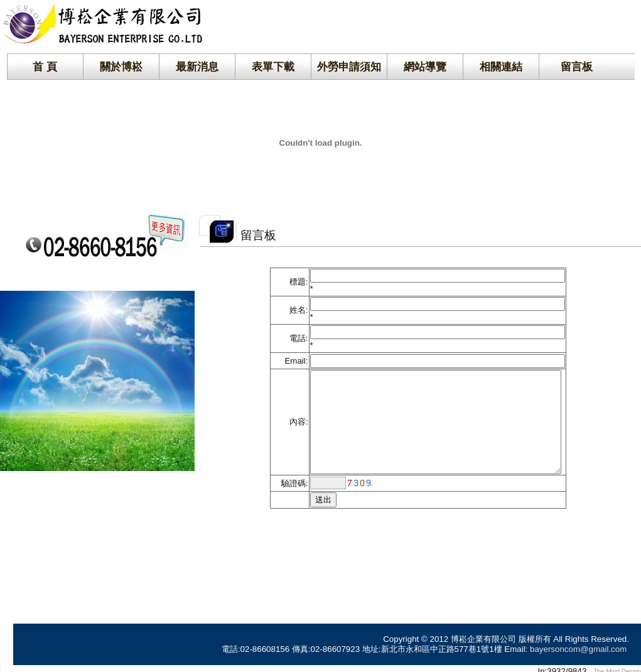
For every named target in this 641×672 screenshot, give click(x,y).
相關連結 (501, 67)
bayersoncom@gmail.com (578, 643)
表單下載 (273, 67)
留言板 (577, 67)
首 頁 (45, 67)
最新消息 (197, 67)
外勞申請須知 (349, 67)
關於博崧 (121, 67)
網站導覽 (425, 67)
